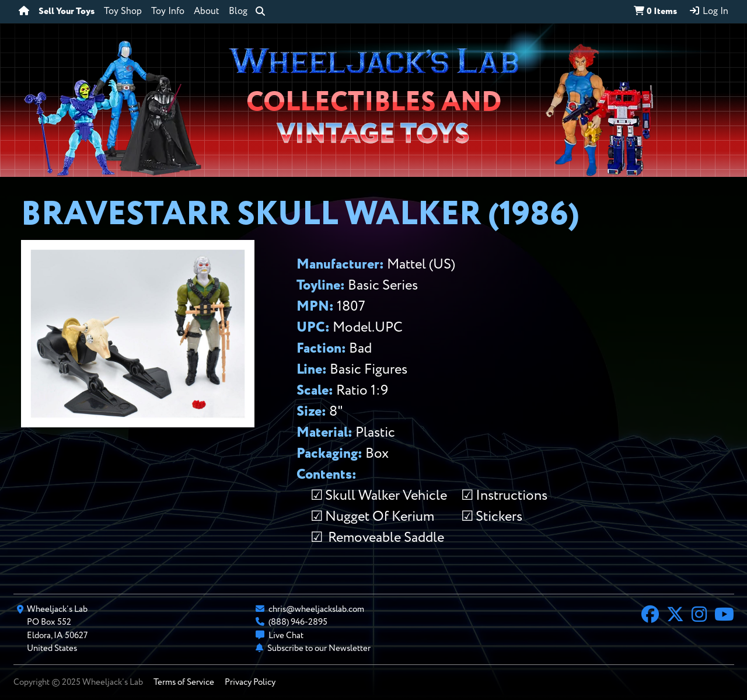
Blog (238, 12)
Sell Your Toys (67, 12)
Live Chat (286, 635)
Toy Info (168, 12)
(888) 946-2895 (298, 622)
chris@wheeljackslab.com (316, 609)
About (207, 12)
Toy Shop (123, 12)
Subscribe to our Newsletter (319, 648)
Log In (708, 11)
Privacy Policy (250, 682)
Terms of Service (184, 682)
